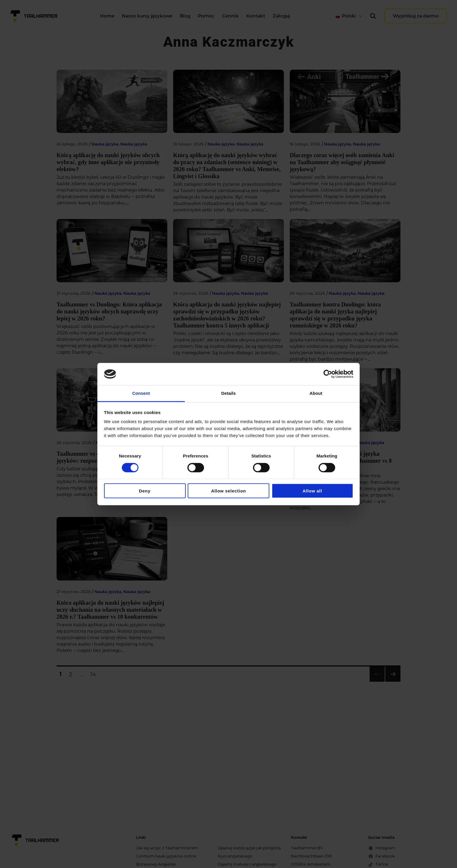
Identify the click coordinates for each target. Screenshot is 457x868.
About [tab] (316, 393)
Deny (145, 491)
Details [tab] (228, 393)
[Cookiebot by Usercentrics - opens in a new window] (328, 374)
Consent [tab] (141, 393)
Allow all (312, 491)
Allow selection (228, 491)
